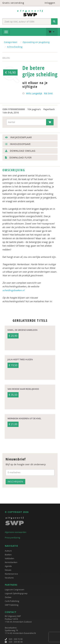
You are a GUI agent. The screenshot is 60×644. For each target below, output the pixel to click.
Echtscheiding (15, 47)
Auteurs (8, 551)
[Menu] (6, 32)
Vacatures (9, 578)
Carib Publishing (12, 601)
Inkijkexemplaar (18, 137)
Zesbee (8, 597)
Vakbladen (9, 558)
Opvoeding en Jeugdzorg (36, 42)
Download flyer (18, 158)
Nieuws (8, 570)
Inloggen (48, 3)
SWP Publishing (12, 605)
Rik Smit (48, 93)
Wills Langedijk (34, 93)
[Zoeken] (54, 21)
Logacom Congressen (14, 589)
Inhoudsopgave (18, 144)
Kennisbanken (11, 562)
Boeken (8, 555)
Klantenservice (11, 574)
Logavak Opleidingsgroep (16, 593)
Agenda (8, 566)
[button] (52, 32)
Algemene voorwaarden (16, 532)
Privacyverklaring (12, 538)
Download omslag (20, 151)
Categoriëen (11, 42)
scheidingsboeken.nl (13, 290)
